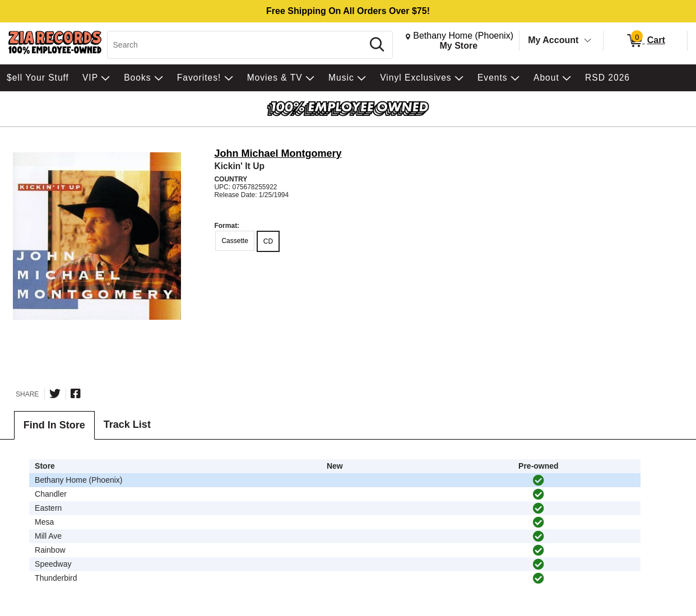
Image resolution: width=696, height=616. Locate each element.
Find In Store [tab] (54, 425)
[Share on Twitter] (55, 394)
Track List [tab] (127, 424)
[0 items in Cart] (645, 41)
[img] (539, 480)
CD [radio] (268, 241)
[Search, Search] (237, 45)
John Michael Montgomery (278, 153)
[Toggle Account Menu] (588, 41)
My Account (553, 40)
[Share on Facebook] (76, 394)
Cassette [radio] (235, 241)
